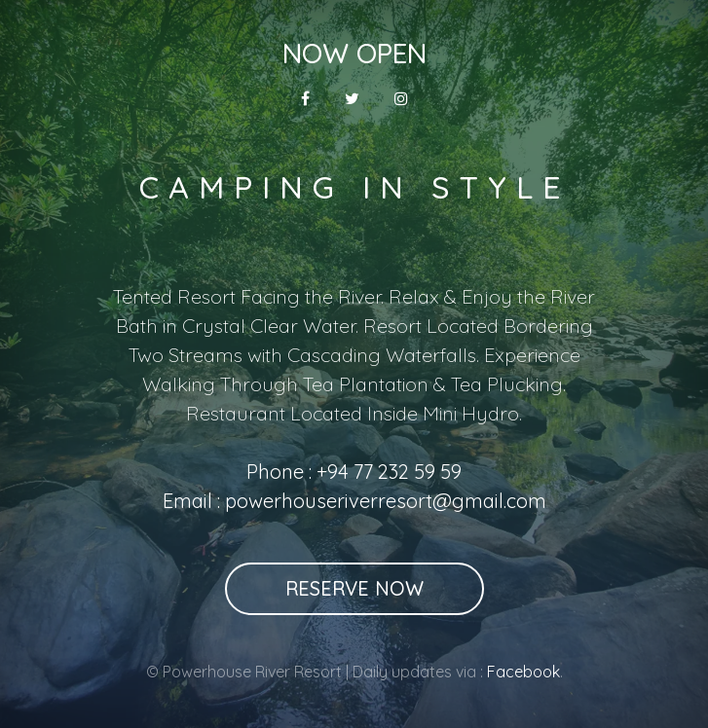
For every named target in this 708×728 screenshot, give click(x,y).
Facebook (523, 672)
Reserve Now (354, 588)
